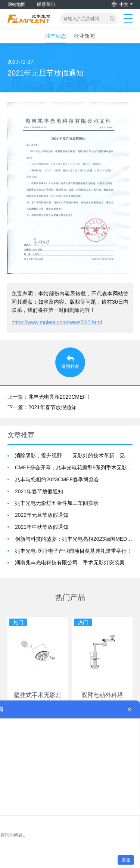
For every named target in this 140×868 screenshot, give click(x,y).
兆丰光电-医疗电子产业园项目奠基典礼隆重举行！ (73, 551)
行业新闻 (84, 36)
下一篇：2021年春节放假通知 (42, 407)
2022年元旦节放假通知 (42, 515)
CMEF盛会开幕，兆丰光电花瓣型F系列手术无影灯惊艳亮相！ (74, 467)
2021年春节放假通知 (39, 491)
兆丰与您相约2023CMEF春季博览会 (57, 479)
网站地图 (16, 4)
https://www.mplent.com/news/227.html (57, 322)
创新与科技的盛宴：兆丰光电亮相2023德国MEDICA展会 (74, 539)
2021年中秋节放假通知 (42, 527)
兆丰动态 (56, 36)
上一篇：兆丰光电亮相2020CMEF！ (49, 397)
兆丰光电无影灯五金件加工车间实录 (57, 503)
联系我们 (46, 4)
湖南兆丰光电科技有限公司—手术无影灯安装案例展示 (74, 562)
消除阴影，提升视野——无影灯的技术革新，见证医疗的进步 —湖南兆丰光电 (74, 456)
